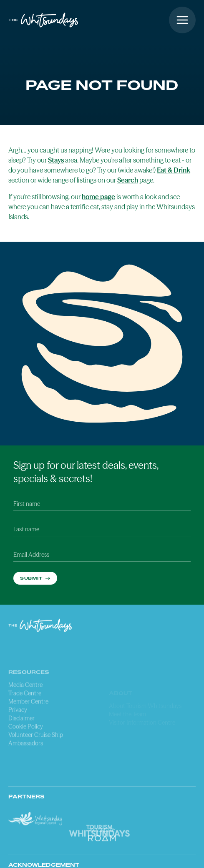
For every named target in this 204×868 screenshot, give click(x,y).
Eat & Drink (174, 170)
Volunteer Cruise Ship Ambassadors (36, 760)
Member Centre (28, 723)
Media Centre (25, 706)
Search (128, 180)
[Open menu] (182, 20)
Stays (56, 160)
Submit (32, 578)
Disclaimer (21, 739)
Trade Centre (25, 714)
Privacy (18, 731)
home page (98, 197)
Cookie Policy (26, 748)
